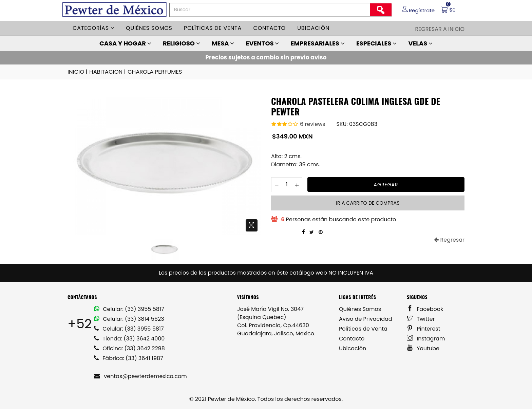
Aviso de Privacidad (366, 319)
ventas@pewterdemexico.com (140, 376)
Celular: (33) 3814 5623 (129, 319)
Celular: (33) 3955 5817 (129, 309)
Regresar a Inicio (440, 29)
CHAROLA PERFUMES (153, 72)
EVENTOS (263, 43)
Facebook (425, 309)
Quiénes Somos (360, 309)
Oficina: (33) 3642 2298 (129, 348)
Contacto (269, 28)
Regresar (449, 239)
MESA (223, 43)
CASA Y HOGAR (125, 43)
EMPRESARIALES (318, 43)
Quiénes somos (149, 28)
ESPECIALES (376, 43)
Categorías (93, 28)
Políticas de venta (213, 28)
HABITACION (107, 72)
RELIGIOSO (182, 43)
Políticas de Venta (363, 328)
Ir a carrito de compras (368, 203)
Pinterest (424, 328)
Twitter (421, 319)
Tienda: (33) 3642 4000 (129, 338)
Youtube (423, 348)
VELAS (420, 43)
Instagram (426, 338)
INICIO (78, 72)
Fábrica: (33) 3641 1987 (129, 358)
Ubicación (313, 28)
